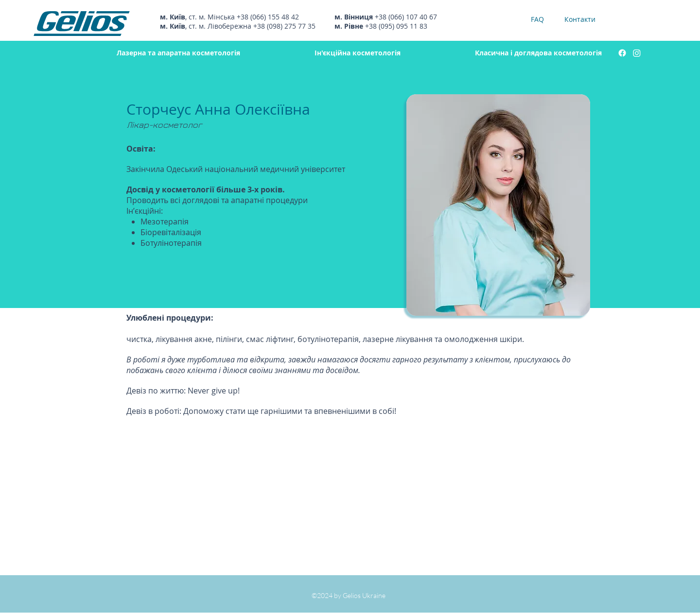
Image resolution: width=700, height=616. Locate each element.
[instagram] (637, 53)
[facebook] (622, 53)
